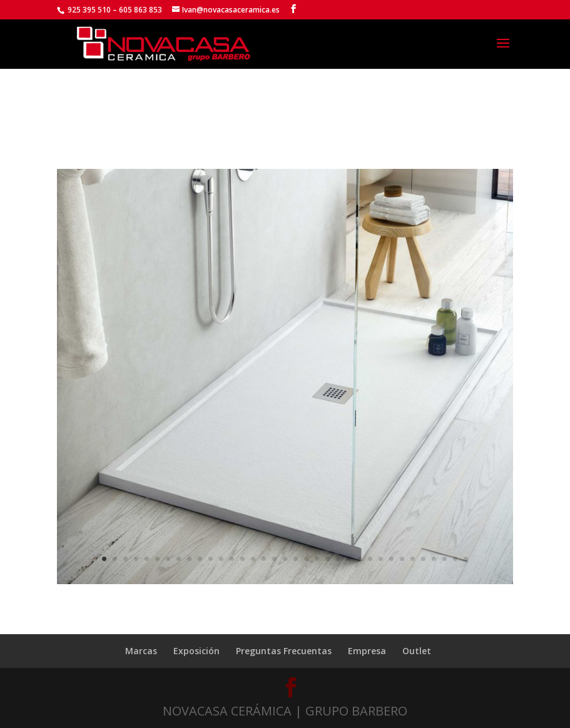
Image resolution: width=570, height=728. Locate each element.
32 (434, 559)
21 (317, 559)
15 (253, 559)
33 (445, 559)
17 (274, 559)
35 (466, 559)
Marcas (141, 651)
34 (455, 559)
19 (296, 559)
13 (232, 559)
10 (200, 559)
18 (285, 559)
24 (349, 559)
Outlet (417, 651)
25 (359, 559)
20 (306, 559)
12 (221, 559)
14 (242, 559)
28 (391, 559)
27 (381, 559)
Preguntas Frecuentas (284, 651)
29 (402, 559)
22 (328, 559)
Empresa (367, 651)
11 (211, 559)
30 (413, 559)
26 (370, 559)
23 (338, 559)
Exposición (196, 651)
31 (423, 559)
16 (264, 559)
